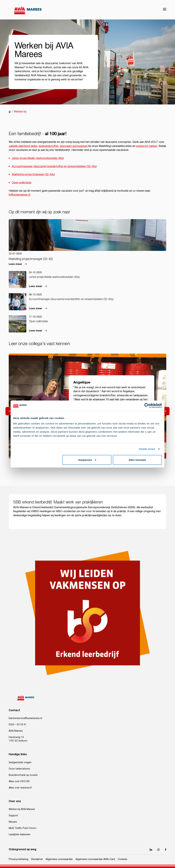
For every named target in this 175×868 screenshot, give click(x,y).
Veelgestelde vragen (20, 763)
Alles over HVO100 (19, 781)
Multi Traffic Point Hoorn (22, 828)
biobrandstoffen (49, 146)
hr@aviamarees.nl (19, 195)
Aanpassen (87, 460)
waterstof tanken (147, 146)
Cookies (123, 859)
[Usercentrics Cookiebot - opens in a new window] (147, 406)
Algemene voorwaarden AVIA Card (95, 859)
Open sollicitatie (22, 183)
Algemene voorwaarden (59, 859)
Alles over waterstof (20, 788)
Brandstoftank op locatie (23, 775)
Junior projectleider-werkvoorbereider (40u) (38, 158)
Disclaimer (37, 859)
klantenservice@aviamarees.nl (25, 718)
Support (14, 816)
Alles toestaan (137, 460)
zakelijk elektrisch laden (23, 146)
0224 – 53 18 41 (18, 725)
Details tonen (147, 449)
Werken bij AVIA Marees (22, 809)
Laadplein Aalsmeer (20, 835)
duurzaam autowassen (74, 146)
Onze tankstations (19, 769)
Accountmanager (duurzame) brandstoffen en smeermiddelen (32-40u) (54, 166)
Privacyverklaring (19, 859)
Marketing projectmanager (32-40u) (33, 175)
